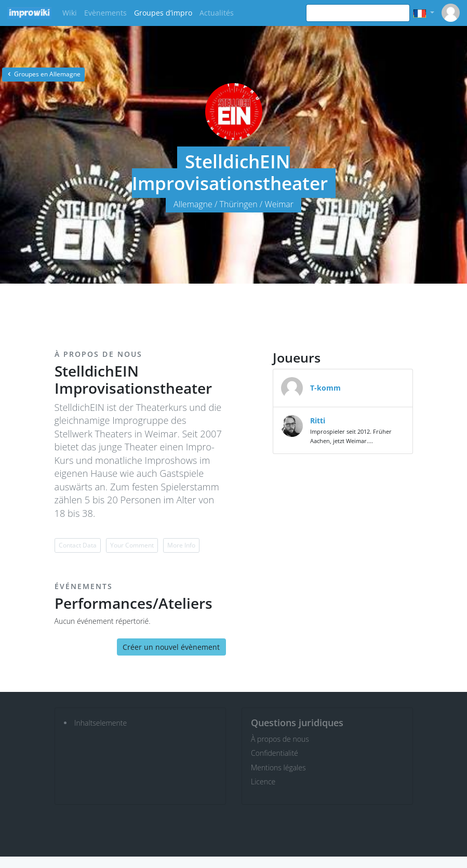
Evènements (105, 13)
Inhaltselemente (101, 723)
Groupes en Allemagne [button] (43, 74)
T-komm (325, 388)
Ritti (318, 420)
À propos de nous (280, 739)
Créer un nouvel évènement (171, 647)
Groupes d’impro (163, 13)
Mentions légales (278, 767)
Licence (263, 782)
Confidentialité (275, 753)
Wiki (70, 13)
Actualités (217, 13)
